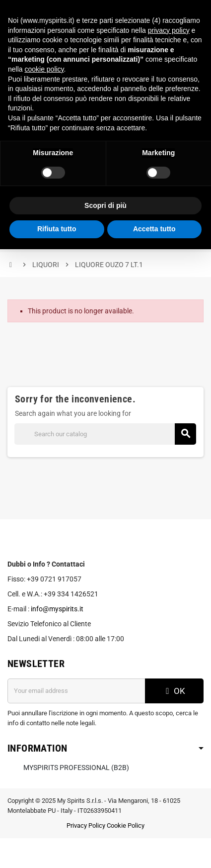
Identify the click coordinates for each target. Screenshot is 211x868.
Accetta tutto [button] (154, 229)
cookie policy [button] (44, 69)
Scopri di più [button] (105, 205)
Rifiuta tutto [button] (57, 229)
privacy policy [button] (169, 30)
